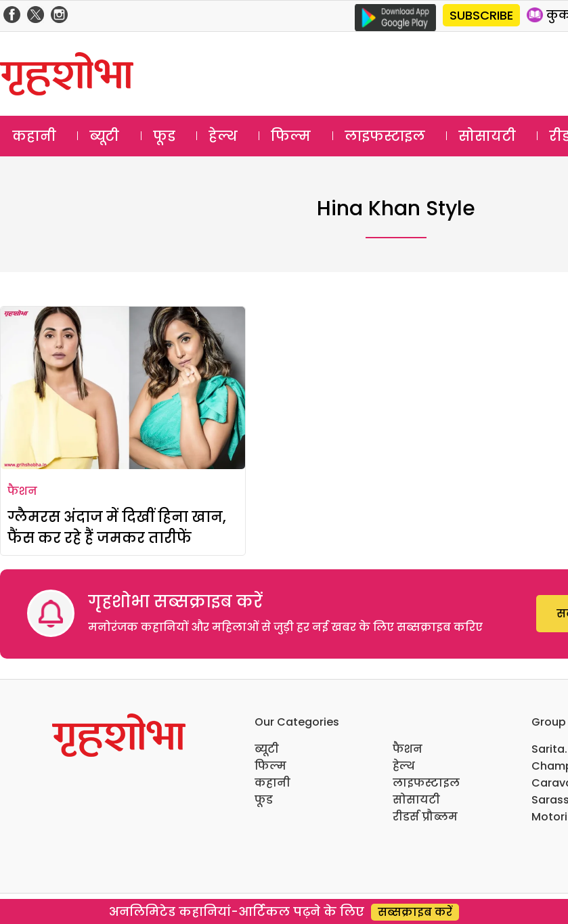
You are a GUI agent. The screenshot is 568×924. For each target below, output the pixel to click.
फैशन (22, 491)
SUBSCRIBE (481, 15)
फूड (164, 136)
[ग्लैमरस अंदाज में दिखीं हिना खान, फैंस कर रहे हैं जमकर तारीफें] (123, 388)
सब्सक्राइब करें (415, 912)
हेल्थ (223, 136)
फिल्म (291, 136)
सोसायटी (487, 136)
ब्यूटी (104, 136)
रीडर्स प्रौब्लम (425, 817)
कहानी (34, 136)
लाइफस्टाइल (385, 136)
